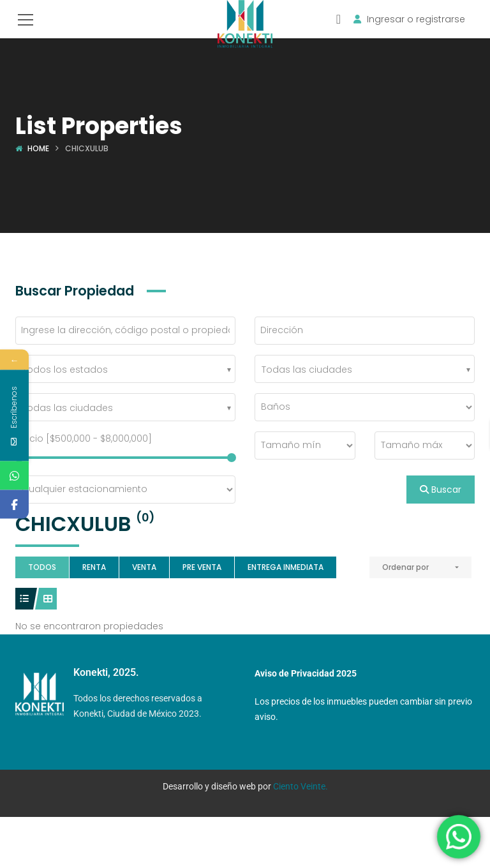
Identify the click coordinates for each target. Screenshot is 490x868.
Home (38, 148)
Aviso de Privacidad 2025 (306, 673)
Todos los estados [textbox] (65, 370)
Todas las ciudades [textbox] (307, 370)
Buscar (441, 490)
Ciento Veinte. (301, 786)
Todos (42, 567)
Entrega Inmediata (286, 567)
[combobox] (125, 369)
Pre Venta (202, 567)
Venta (144, 567)
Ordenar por (405, 567)
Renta (94, 567)
